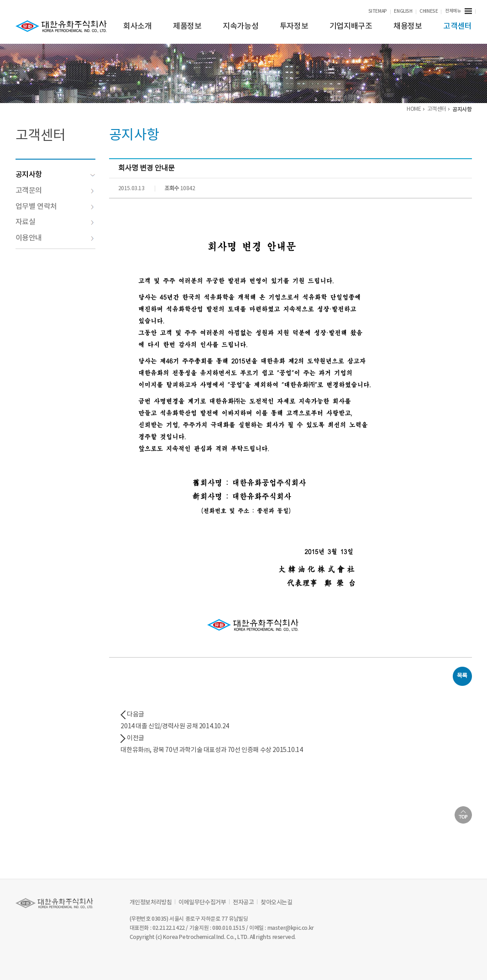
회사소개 (137, 26)
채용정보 (408, 26)
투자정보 (294, 26)
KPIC (61, 26)
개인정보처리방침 (151, 902)
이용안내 (55, 238)
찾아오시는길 (277, 902)
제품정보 (187, 26)
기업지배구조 (351, 26)
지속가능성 (241, 26)
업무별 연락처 (55, 207)
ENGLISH (403, 11)
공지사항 (55, 175)
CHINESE (429, 11)
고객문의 (55, 191)
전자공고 (243, 902)
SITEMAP (378, 11)
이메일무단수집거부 (202, 902)
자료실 (55, 222)
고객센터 (457, 26)
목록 (462, 676)
